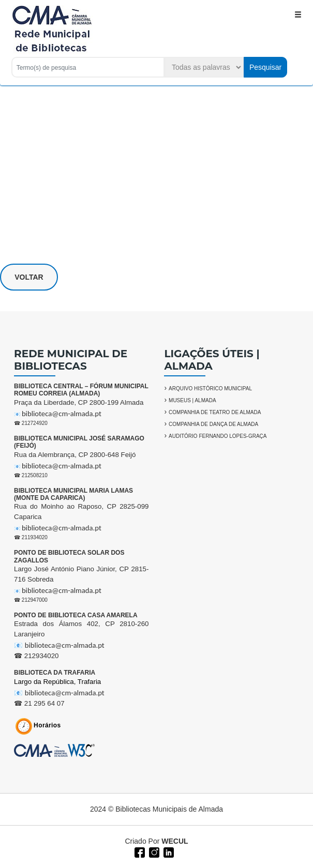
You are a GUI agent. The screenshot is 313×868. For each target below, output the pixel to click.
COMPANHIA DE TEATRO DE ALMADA (215, 412)
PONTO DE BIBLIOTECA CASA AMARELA (76, 615)
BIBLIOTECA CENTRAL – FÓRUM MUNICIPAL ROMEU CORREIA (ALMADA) (81, 390)
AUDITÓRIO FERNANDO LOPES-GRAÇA (218, 436)
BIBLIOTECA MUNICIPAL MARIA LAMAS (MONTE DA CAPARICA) (73, 494)
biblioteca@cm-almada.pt (62, 414)
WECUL (175, 841)
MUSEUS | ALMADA (192, 400)
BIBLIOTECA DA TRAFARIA (55, 673)
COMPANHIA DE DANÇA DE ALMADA (213, 424)
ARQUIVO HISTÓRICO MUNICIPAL (210, 389)
